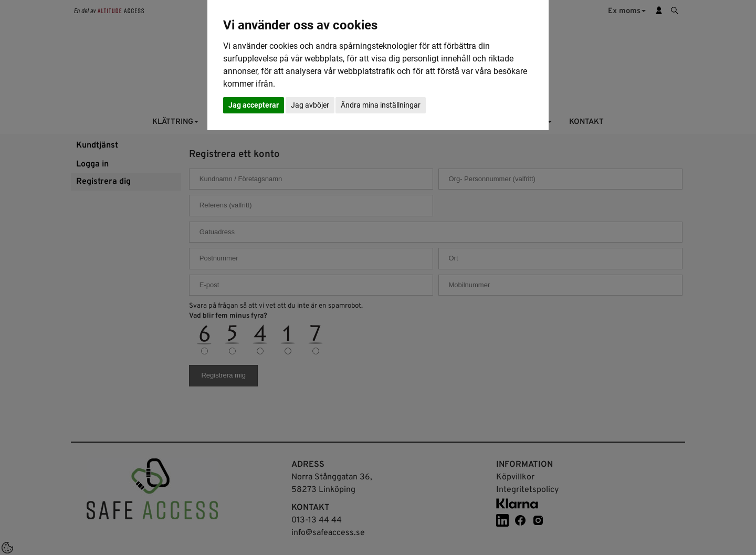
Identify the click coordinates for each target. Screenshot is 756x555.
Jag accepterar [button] (254, 105)
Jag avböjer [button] (310, 105)
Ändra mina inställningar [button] (381, 105)
